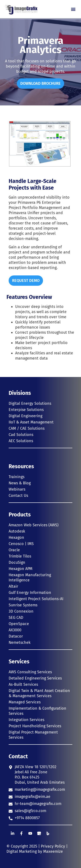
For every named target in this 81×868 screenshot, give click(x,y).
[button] (73, 9)
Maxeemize (53, 851)
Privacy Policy (53, 846)
